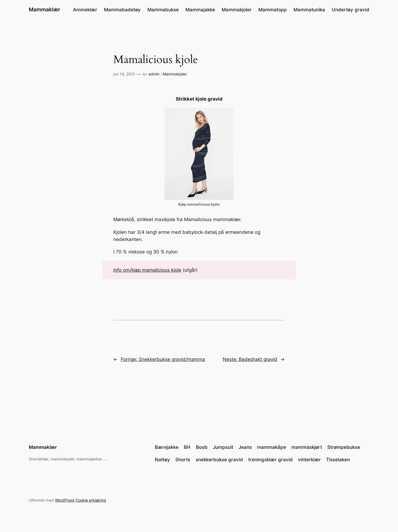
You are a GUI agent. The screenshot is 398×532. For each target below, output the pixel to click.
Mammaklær (44, 9)
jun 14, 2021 (124, 74)
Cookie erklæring (91, 500)
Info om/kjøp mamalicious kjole (147, 270)
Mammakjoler (175, 74)
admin (154, 74)
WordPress (65, 500)
